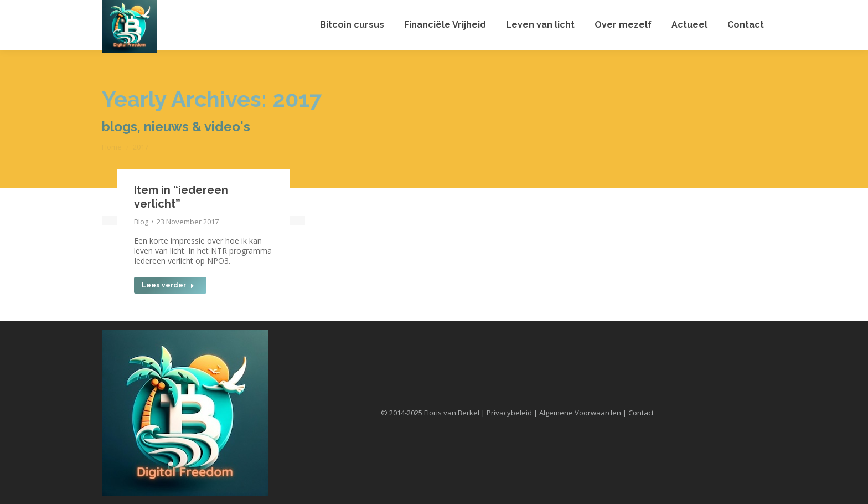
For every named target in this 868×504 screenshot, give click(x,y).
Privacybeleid (509, 413)
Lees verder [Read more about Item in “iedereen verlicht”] (168, 285)
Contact (641, 413)
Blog (141, 222)
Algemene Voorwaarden (580, 413)
